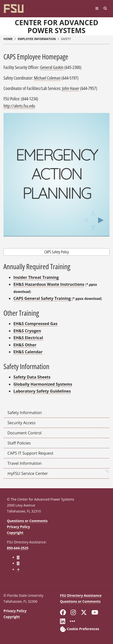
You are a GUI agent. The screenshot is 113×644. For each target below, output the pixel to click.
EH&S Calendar (28, 352)
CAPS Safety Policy (56, 252)
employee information (37, 39)
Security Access (21, 423)
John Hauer (71, 88)
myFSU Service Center (28, 473)
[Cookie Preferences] (80, 629)
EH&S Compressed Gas (35, 324)
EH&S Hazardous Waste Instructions (49, 284)
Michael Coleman (47, 78)
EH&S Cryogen (27, 331)
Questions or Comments (27, 521)
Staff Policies (19, 443)
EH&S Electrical (28, 338)
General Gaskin (52, 67)
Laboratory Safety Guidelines (42, 391)
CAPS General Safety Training (43, 298)
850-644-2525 (18, 548)
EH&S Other (25, 345)
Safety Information (25, 413)
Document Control (25, 433)
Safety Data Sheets (32, 377)
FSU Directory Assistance (81, 595)
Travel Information (25, 463)
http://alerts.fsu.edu (19, 106)
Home (8, 39)
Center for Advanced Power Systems (57, 26)
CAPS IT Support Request (30, 453)
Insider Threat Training (36, 277)
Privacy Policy (18, 527)
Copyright (15, 533)
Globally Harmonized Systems (43, 384)
